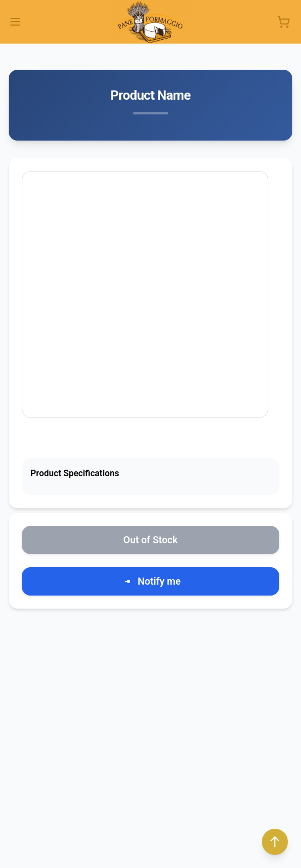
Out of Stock (151, 540)
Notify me (150, 581)
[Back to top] (275, 842)
